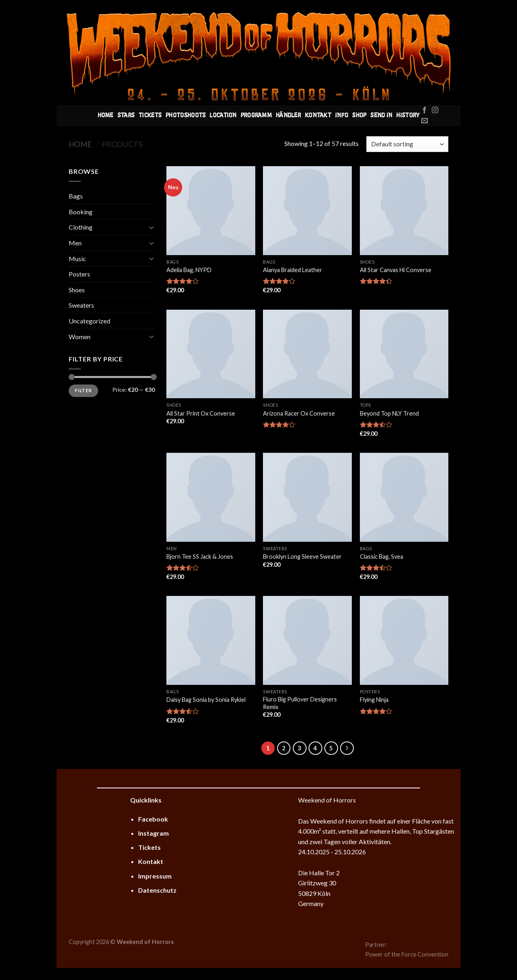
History (408, 116)
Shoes (77, 290)
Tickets (150, 116)
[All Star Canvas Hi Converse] (404, 211)
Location (223, 116)
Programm (256, 116)
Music (77, 259)
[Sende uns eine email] (425, 121)
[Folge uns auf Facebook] (425, 110)
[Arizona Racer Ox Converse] (307, 354)
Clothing (81, 227)
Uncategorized (89, 321)
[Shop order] (407, 144)
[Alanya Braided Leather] (307, 211)
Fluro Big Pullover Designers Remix (300, 703)
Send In (381, 116)
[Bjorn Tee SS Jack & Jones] (211, 497)
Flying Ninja (374, 700)
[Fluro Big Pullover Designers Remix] (307, 640)
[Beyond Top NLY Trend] (404, 354)
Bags (76, 196)
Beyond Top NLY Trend (389, 413)
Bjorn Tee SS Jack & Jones (200, 557)
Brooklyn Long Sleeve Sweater (302, 557)
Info (342, 116)
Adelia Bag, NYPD (189, 270)
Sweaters (81, 305)
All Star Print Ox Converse (201, 413)
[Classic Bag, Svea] (404, 497)
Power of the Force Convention (407, 954)
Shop (359, 116)
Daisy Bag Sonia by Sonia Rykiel (206, 700)
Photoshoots (186, 116)
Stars (126, 116)
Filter (83, 390)
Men (75, 243)
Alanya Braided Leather (293, 270)
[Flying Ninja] (404, 640)
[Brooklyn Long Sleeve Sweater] (307, 497)
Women (80, 337)
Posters (79, 274)
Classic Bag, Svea (381, 557)
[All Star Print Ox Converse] (211, 354)
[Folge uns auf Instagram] (435, 110)
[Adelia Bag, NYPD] (211, 211)
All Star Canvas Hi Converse (396, 270)
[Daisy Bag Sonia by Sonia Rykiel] (211, 640)
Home (106, 116)
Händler (288, 116)
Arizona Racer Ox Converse (299, 413)
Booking (81, 212)
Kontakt (318, 116)
